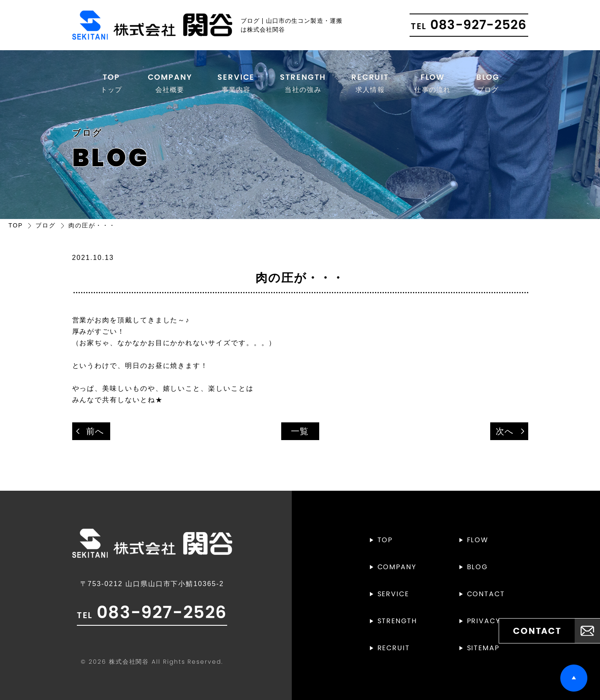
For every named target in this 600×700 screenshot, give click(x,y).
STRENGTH (303, 83)
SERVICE (236, 83)
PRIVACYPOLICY (498, 621)
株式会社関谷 (129, 662)
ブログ (46, 225)
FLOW (432, 83)
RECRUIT (370, 83)
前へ (95, 431)
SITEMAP (483, 648)
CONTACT (486, 594)
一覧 (300, 431)
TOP (111, 83)
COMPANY (170, 83)
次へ (505, 431)
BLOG (488, 83)
